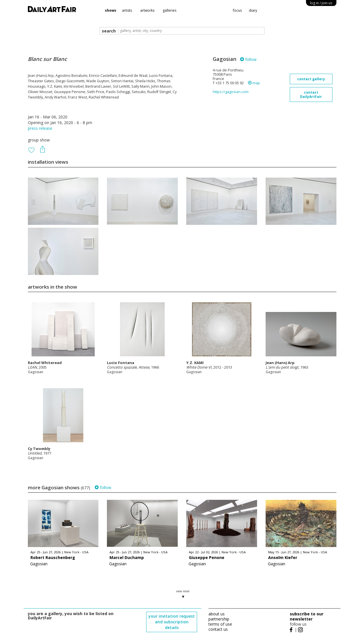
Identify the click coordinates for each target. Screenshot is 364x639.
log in (321, 3)
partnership (219, 619)
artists (127, 10)
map (254, 83)
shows (111, 10)
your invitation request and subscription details (172, 622)
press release (40, 128)
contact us (218, 629)
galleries (169, 10)
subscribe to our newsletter (307, 616)
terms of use (220, 624)
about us (217, 614)
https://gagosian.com (231, 92)
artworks (147, 10)
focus (237, 10)
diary (253, 10)
